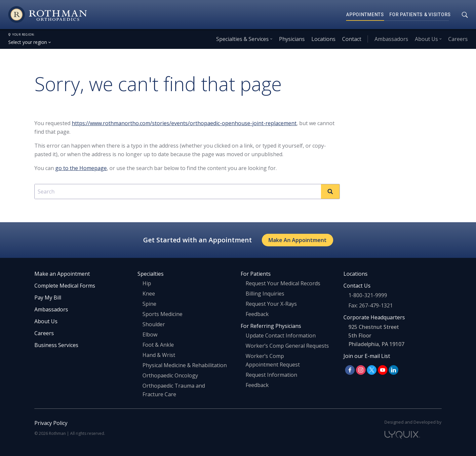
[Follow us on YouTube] (383, 370)
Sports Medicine (162, 314)
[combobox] (187, 192)
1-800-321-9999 (368, 295)
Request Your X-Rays (271, 304)
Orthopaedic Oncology (170, 375)
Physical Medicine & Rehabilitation (185, 365)
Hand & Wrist (159, 355)
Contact (352, 39)
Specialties (151, 274)
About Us (426, 39)
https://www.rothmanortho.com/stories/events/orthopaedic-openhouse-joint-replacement (184, 123)
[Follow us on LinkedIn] (394, 370)
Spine (149, 304)
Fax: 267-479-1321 (371, 305)
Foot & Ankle (158, 345)
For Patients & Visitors (420, 15)
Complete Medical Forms (65, 286)
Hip (147, 283)
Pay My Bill (48, 298)
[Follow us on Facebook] (350, 370)
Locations (323, 39)
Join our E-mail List (367, 356)
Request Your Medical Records (283, 283)
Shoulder (154, 324)
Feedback (257, 314)
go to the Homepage (81, 168)
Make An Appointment (297, 240)
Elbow (150, 334)
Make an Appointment (62, 274)
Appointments (365, 15)
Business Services (56, 345)
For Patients (256, 274)
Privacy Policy (51, 423)
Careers (458, 39)
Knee (149, 294)
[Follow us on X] (372, 370)
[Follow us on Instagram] (361, 370)
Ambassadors (391, 39)
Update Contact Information (281, 335)
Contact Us (357, 286)
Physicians (292, 39)
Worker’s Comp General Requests (287, 346)
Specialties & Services (242, 39)
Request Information (271, 375)
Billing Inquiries (265, 294)
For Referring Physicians (271, 326)
